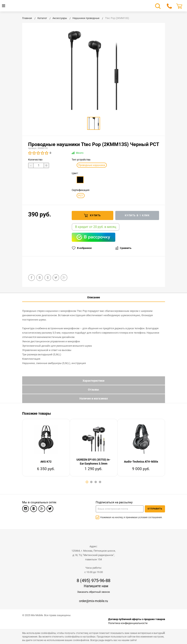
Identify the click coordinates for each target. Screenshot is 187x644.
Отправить (155, 509)
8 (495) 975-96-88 (93, 581)
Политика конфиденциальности (128, 623)
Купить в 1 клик (137, 215)
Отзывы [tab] (93, 390)
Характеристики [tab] (93, 381)
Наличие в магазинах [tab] (94, 398)
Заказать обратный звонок (94, 592)
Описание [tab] (94, 297)
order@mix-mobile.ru (93, 601)
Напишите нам (96, 586)
